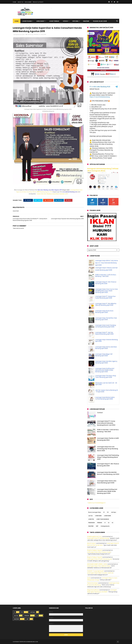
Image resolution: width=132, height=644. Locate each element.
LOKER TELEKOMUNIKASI (103, 519)
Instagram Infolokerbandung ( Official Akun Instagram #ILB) (103, 170)
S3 (112, 523)
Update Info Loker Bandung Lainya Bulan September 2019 (52, 194)
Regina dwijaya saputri (95, 550)
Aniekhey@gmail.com (95, 536)
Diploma (76, 21)
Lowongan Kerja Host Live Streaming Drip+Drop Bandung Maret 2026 (107, 449)
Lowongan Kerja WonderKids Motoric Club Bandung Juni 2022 (108, 473)
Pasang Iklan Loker (100, 21)
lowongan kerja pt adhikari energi (98, 538)
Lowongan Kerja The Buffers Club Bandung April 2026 (106, 319)
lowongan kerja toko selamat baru (99, 566)
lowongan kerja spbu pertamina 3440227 (102, 591)
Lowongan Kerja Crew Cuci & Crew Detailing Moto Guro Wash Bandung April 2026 (107, 291)
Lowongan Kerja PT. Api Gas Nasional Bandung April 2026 (104, 333)
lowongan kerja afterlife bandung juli (99, 559)
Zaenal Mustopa (93, 583)
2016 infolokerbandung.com (29, 642)
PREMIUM (36, 34)
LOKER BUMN (107, 516)
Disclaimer (28, 2)
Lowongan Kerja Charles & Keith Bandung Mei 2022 (108, 439)
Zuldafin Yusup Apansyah (95, 571)
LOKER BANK (98, 516)
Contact (100, 413)
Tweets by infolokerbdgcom (96, 503)
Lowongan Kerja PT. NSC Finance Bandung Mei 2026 (106, 283)
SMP (97, 526)
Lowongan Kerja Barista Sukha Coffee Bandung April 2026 (105, 398)
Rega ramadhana (93, 590)
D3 (108, 512)
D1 (104, 512)
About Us (20, 2)
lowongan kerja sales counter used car (100, 573)
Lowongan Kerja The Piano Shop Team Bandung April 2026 (106, 376)
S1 (40, 34)
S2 (109, 523)
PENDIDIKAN (91, 523)
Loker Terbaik (54, 21)
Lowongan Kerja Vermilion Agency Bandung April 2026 (106, 362)
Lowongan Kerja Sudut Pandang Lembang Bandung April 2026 (106, 326)
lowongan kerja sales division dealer (99, 552)
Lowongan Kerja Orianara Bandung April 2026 (107, 340)
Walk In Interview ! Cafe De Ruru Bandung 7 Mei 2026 (106, 275)
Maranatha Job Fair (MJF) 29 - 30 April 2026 (106, 384)
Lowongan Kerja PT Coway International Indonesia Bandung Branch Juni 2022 (106, 423)
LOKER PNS (91, 519)
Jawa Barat (41, 21)
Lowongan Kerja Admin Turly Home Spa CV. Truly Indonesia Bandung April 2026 (107, 263)
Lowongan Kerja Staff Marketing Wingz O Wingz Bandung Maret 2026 (108, 457)
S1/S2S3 (65, 21)
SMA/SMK (86, 21)
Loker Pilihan (27, 21)
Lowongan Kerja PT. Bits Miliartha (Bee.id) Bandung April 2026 (106, 304)
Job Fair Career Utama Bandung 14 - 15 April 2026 (107, 391)
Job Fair (90, 516)
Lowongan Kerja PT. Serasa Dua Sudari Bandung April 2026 (105, 297)
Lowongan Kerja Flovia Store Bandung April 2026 (104, 312)
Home (14, 2)
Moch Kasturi (91, 543)
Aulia (89, 578)
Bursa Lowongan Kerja (95, 512)
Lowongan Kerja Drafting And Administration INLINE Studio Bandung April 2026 (105, 370)
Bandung (30, 34)
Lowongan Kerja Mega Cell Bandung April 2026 (104, 355)
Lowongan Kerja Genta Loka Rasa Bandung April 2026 (106, 348)
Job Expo (114, 512)
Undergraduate (105, 526)
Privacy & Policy (38, 2)
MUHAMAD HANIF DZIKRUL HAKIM (97, 564)
